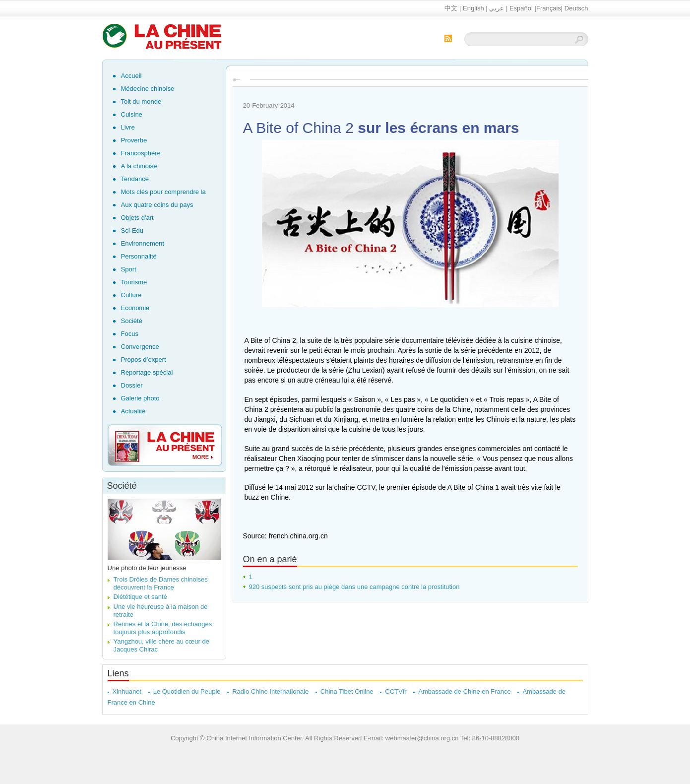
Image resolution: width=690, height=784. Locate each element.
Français (549, 8)
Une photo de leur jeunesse (147, 568)
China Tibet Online (347, 691)
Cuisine (132, 114)
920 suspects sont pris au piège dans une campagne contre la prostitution (354, 587)
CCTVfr (396, 691)
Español (521, 8)
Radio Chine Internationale (270, 691)
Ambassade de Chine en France (464, 691)
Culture (131, 295)
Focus (130, 334)
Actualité (133, 411)
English (473, 8)
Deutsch (576, 8)
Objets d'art (137, 218)
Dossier (132, 385)
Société (132, 321)
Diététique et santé (140, 597)
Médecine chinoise (148, 89)
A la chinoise (139, 166)
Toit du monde (141, 101)
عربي (497, 8)
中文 (451, 8)
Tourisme (134, 282)
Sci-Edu (132, 230)
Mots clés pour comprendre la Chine (163, 193)
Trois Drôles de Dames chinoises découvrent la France (161, 583)
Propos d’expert (144, 359)
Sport (129, 269)
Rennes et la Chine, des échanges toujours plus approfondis (163, 628)
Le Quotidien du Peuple (187, 691)
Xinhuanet (127, 691)
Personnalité (139, 256)
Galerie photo (140, 398)
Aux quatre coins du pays (157, 205)
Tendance (135, 179)
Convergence (140, 347)
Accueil (131, 76)
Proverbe (134, 140)
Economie (135, 308)
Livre (128, 127)
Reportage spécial (147, 372)
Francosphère (141, 153)
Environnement (143, 243)
